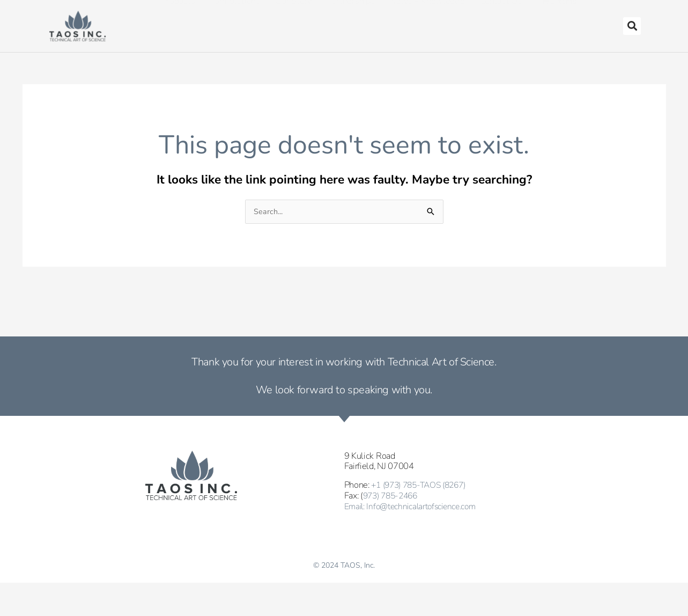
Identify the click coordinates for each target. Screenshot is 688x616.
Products (178, 21)
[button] (632, 26)
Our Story (293, 21)
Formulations (235, 21)
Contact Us (501, 21)
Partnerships (350, 21)
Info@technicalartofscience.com (427, 506)
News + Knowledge (427, 21)
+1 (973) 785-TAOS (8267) (423, 485)
